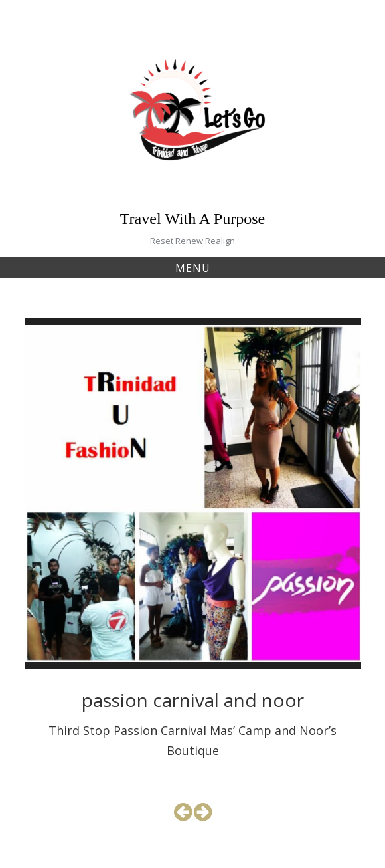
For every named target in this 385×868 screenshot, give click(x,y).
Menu (193, 268)
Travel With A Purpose (193, 219)
